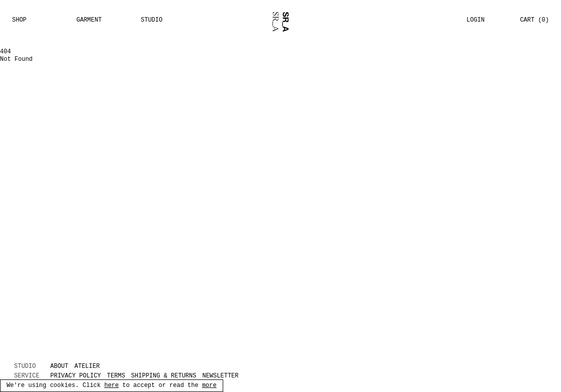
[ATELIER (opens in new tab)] (92, 367)
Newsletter (220, 376)
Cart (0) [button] (534, 20)
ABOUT (59, 367)
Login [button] (476, 20)
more (209, 386)
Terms (116, 376)
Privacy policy (76, 376)
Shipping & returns (164, 376)
